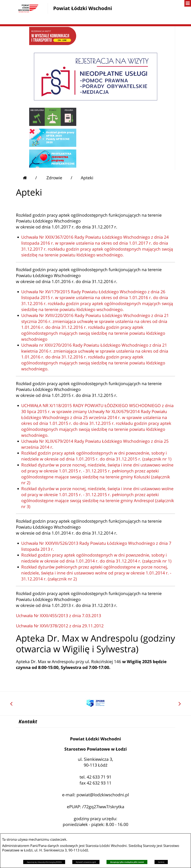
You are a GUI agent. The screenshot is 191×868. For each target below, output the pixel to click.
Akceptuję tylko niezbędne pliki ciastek (127, 862)
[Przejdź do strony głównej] (30, 178)
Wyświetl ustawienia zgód (86, 862)
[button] (139, 19)
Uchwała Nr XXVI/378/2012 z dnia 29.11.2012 (60, 626)
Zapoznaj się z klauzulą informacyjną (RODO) (44, 862)
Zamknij (161, 862)
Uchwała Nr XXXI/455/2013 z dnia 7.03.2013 (58, 615)
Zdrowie (54, 178)
